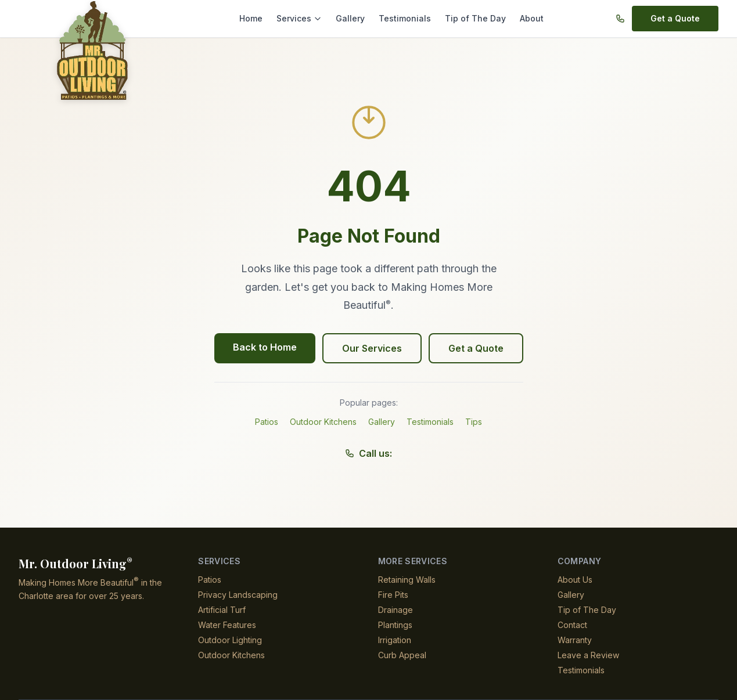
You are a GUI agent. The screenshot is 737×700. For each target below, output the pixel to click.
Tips (474, 422)
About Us (575, 580)
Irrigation (396, 640)
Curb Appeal (402, 655)
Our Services (372, 348)
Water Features (227, 625)
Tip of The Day (472, 18)
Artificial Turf (222, 610)
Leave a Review (586, 655)
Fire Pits (393, 595)
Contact (572, 625)
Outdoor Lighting (231, 640)
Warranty (575, 640)
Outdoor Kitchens (323, 422)
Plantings (396, 625)
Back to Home (267, 347)
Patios (267, 422)
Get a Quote (676, 18)
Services (306, 18)
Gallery (355, 18)
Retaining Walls (407, 580)
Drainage (396, 610)
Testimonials (407, 18)
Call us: (368, 453)
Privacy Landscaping (237, 595)
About (526, 18)
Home (259, 18)
